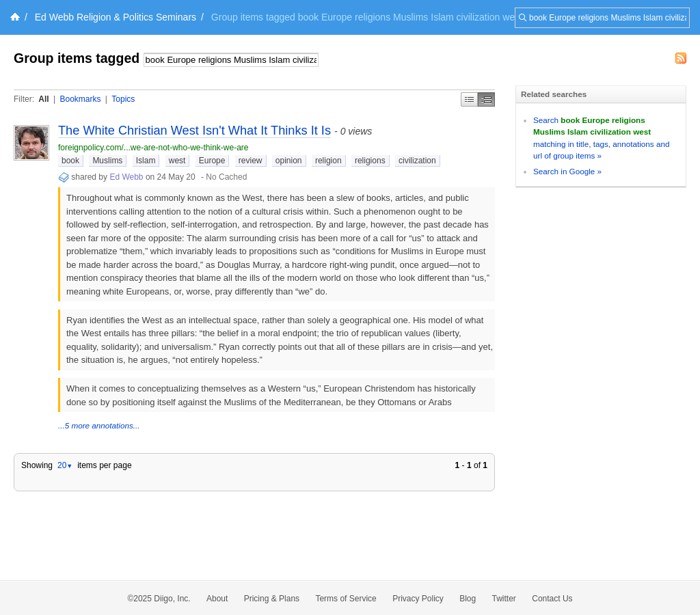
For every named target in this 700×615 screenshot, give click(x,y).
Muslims (107, 161)
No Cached (226, 177)
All (43, 99)
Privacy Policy (418, 599)
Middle (486, 99)
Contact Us (552, 599)
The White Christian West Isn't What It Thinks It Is (194, 131)
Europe (212, 161)
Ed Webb (126, 177)
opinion (289, 161)
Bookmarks (80, 99)
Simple (469, 99)
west (177, 161)
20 (65, 465)
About (217, 599)
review (251, 161)
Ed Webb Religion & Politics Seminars (116, 17)
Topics (123, 99)
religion (328, 161)
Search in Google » (567, 171)
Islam (146, 161)
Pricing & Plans (272, 599)
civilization (417, 161)
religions (370, 161)
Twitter (504, 599)
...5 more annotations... (99, 425)
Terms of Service (346, 599)
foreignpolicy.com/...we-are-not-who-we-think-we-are (153, 148)
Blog (468, 599)
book (70, 161)
